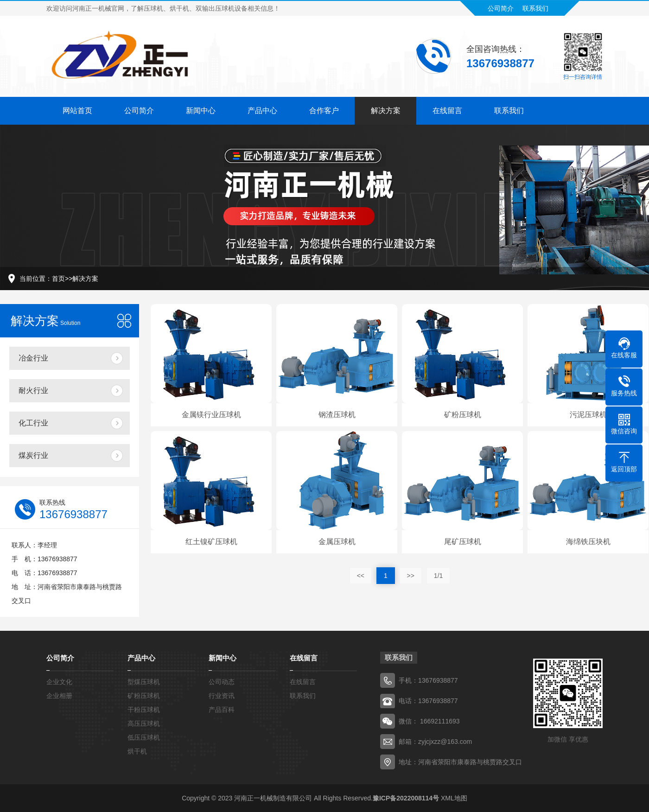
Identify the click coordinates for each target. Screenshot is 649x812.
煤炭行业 (33, 455)
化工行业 (33, 423)
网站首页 (77, 108)
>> (411, 576)
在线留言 (447, 108)
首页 (58, 279)
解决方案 (386, 108)
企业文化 (59, 682)
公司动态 (222, 682)
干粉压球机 (144, 710)
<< (361, 576)
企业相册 (59, 696)
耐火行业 (33, 390)
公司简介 (501, 6)
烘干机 (137, 751)
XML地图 (454, 798)
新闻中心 (201, 108)
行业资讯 (222, 696)
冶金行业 (33, 358)
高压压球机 (144, 723)
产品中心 (262, 108)
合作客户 (324, 108)
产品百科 (222, 710)
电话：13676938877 (428, 701)
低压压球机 (144, 737)
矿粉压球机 (144, 696)
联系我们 (535, 6)
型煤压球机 (144, 682)
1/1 (438, 576)
